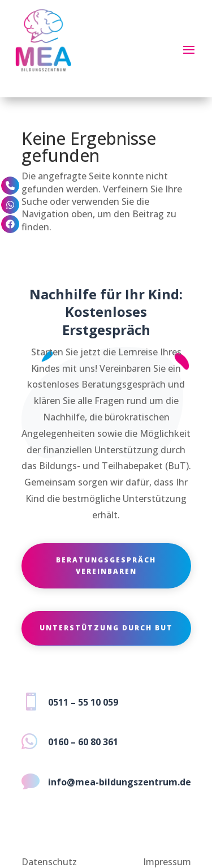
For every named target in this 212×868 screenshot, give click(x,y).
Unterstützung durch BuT (106, 628)
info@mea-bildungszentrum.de (120, 782)
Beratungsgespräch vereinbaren (106, 566)
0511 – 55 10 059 (83, 702)
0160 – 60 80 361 (83, 742)
